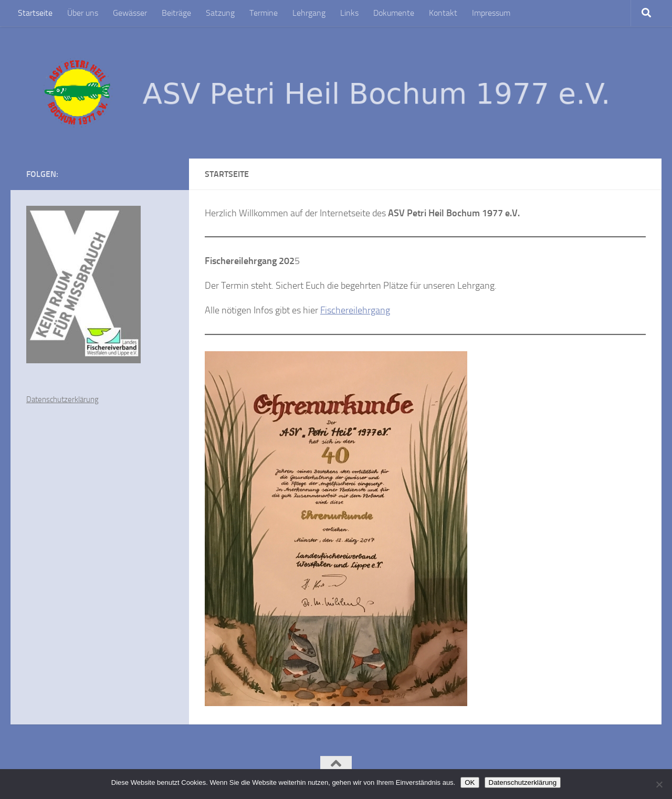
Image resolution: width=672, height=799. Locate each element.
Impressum (491, 13)
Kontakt (443, 13)
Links (349, 13)
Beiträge (176, 13)
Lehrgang (309, 13)
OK (470, 782)
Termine (264, 13)
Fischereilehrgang (355, 310)
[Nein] (659, 784)
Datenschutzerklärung (62, 400)
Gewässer (130, 13)
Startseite (35, 13)
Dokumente (394, 13)
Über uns (83, 13)
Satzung (220, 13)
